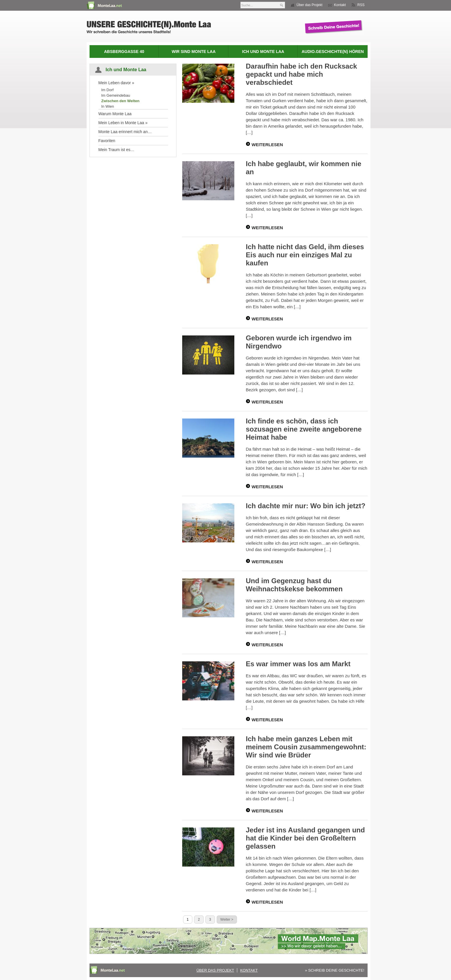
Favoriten (107, 141)
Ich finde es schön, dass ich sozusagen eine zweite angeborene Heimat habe (304, 429)
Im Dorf (108, 90)
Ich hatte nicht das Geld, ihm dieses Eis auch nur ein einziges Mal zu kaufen (305, 255)
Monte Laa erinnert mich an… (125, 132)
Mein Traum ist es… (116, 150)
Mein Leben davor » (116, 83)
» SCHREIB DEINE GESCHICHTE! (335, 970)
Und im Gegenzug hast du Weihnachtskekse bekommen (294, 585)
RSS (361, 5)
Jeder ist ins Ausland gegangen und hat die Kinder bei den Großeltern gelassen (305, 838)
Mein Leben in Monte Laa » (123, 123)
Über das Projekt (310, 5)
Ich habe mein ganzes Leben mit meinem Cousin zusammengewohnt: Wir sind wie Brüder (306, 747)
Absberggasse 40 (124, 52)
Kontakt (340, 5)
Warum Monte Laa (115, 114)
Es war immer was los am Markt (298, 664)
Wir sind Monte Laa (194, 52)
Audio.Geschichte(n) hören (333, 52)
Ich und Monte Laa (263, 52)
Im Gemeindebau (116, 95)
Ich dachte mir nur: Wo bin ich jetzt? (306, 506)
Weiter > (227, 920)
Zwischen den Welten (120, 101)
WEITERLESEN (267, 144)
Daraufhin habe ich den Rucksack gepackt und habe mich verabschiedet (302, 74)
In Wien (108, 106)
